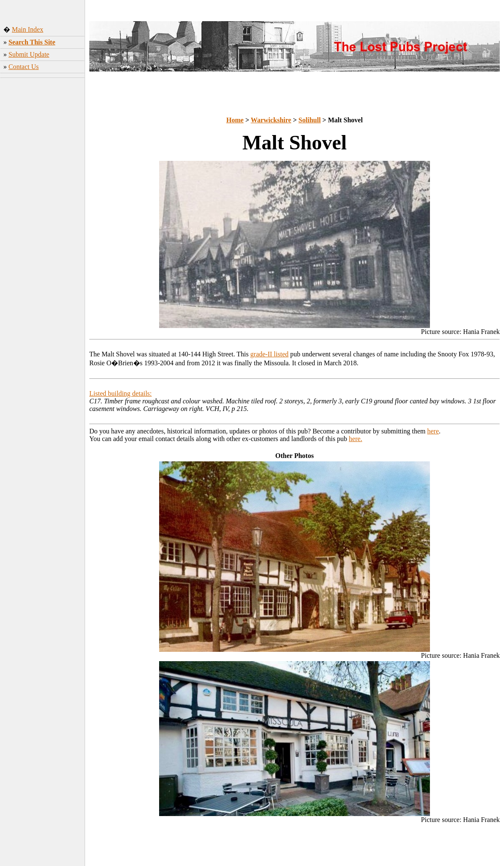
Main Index (28, 29)
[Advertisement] (43, 214)
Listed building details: (121, 393)
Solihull (309, 120)
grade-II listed (270, 354)
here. (355, 439)
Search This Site (32, 42)
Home (235, 120)
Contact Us (24, 67)
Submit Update (29, 54)
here (433, 431)
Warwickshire (271, 120)
